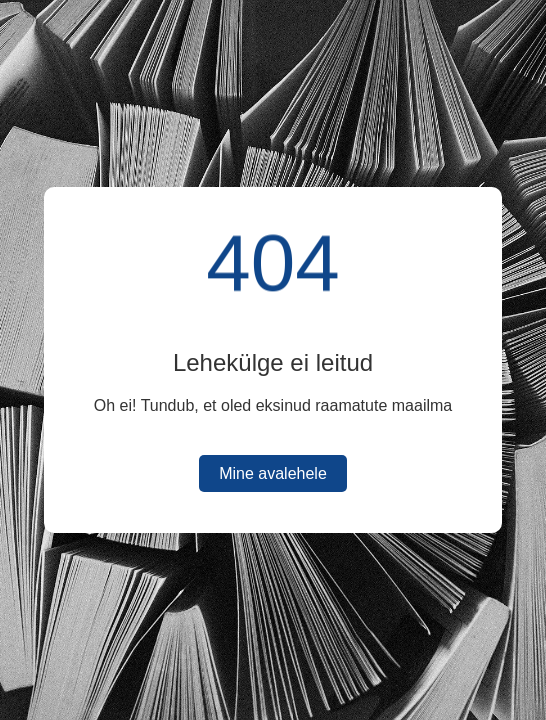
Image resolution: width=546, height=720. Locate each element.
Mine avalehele (273, 473)
